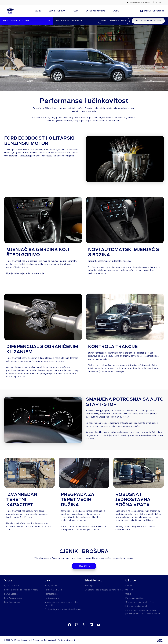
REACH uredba (11, 594)
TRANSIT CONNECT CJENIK (114, 21)
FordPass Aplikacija (13, 598)
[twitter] (84, 625)
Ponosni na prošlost (135, 598)
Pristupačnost (50, 640)
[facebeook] (70, 625)
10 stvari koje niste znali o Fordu (140, 602)
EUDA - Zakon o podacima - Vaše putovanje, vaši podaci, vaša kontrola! (143, 612)
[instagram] (77, 625)
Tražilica (158, 2)
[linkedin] (91, 625)
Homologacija (51, 594)
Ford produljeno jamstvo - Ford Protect (63, 609)
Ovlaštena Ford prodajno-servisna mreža (104, 590)
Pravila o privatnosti (66, 640)
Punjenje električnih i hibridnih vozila (21, 590)
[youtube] (98, 625)
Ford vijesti (90, 586)
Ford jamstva (51, 586)
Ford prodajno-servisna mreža (138, 3)
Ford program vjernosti (55, 590)
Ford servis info (52, 598)
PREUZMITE (84, 566)
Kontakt (129, 586)
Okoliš (128, 594)
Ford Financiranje (12, 602)
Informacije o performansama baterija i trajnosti (63, 604)
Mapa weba (38, 640)
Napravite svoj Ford (152, 11)
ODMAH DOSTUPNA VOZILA (148, 21)
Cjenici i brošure (12, 586)
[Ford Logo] (10, 11)
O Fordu (129, 590)
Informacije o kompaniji (136, 606)
